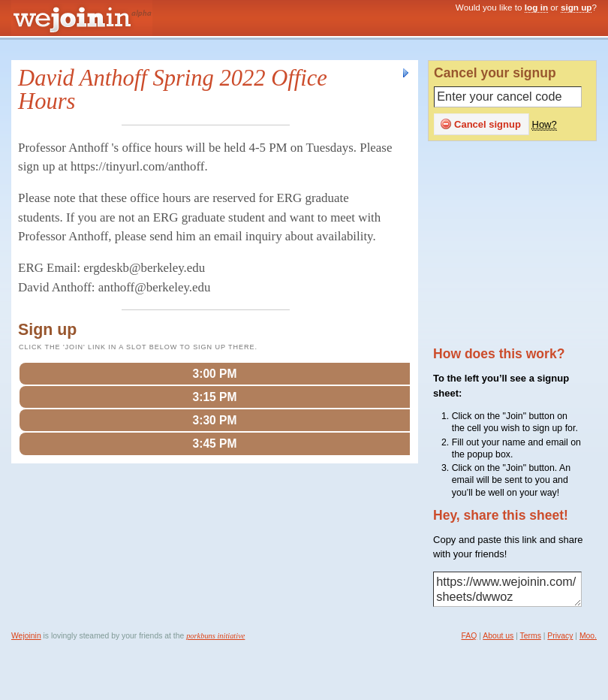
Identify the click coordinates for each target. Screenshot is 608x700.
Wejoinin (26, 636)
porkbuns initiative (215, 636)
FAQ (470, 636)
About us (498, 636)
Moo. (588, 636)
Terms (531, 636)
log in (536, 7)
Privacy (560, 636)
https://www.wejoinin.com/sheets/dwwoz (507, 590)
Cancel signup (480, 124)
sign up (576, 7)
